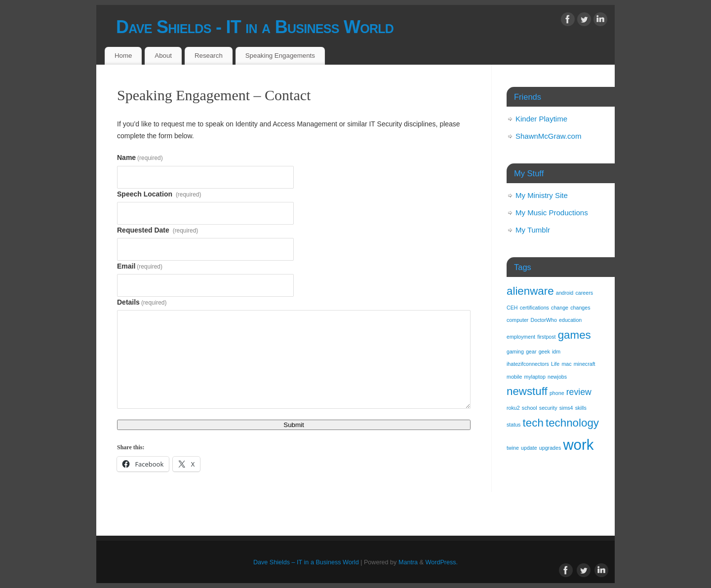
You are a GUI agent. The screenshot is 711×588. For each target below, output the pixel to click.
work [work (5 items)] (578, 445)
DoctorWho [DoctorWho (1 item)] (544, 320)
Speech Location (159, 194)
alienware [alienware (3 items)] (530, 291)
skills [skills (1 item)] (581, 408)
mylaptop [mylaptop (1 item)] (535, 377)
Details (142, 302)
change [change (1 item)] (560, 308)
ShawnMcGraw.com (548, 136)
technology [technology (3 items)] (572, 423)
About (163, 56)
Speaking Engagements (280, 56)
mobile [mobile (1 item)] (514, 377)
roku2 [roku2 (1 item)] (513, 408)
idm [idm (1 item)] (556, 352)
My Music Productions (552, 213)
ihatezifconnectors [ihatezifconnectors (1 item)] (528, 364)
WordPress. (442, 562)
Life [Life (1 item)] (555, 364)
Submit (294, 425)
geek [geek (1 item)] (544, 352)
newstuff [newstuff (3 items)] (527, 391)
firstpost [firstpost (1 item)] (546, 337)
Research (209, 56)
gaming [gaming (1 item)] (515, 352)
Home (123, 56)
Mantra (408, 562)
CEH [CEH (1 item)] (512, 308)
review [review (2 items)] (579, 392)
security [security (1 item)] (548, 408)
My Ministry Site (542, 195)
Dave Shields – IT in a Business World (306, 562)
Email (140, 266)
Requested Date (158, 230)
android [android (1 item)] (565, 293)
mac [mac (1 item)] (566, 364)
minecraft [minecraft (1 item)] (585, 364)
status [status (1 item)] (513, 425)
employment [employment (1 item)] (521, 337)
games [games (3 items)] (574, 335)
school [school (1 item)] (530, 408)
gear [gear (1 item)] (531, 352)
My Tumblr (533, 230)
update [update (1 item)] (529, 448)
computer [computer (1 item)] (517, 320)
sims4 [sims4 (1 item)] (566, 408)
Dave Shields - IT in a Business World (255, 27)
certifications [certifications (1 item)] (534, 308)
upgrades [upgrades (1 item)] (550, 448)
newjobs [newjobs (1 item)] (557, 377)
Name (140, 157)
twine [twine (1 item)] (513, 448)
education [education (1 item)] (570, 320)
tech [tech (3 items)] (533, 423)
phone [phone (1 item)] (557, 393)
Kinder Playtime (541, 119)
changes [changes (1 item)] (580, 308)
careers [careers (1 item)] (584, 293)
